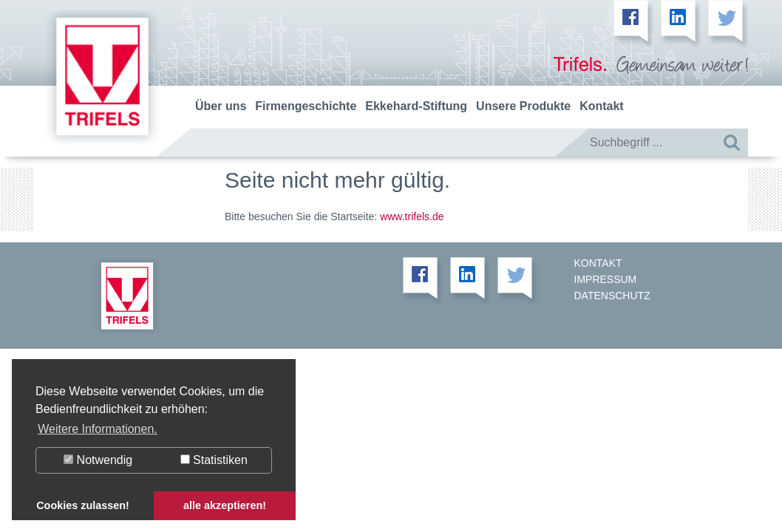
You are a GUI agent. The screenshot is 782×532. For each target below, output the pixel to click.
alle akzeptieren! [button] (225, 505)
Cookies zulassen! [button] (83, 505)
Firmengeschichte (306, 106)
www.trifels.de (412, 216)
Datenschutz (612, 296)
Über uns (221, 106)
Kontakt (602, 106)
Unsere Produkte (523, 106)
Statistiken (214, 460)
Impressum (606, 279)
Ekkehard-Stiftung (416, 106)
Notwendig (98, 460)
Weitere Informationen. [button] (98, 429)
